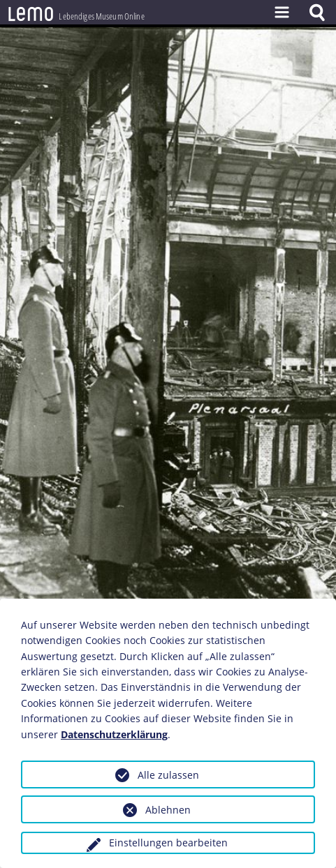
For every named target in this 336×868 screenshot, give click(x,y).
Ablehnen (168, 810)
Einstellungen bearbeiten (168, 843)
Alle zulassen (168, 775)
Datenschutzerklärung (114, 734)
